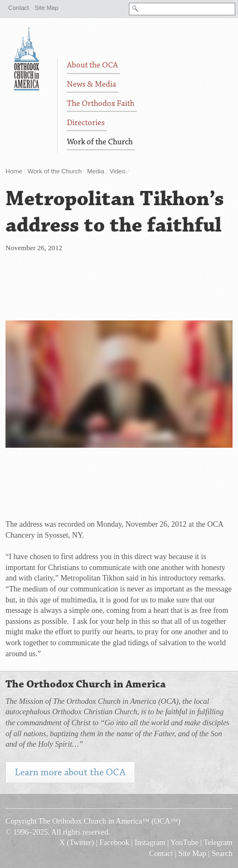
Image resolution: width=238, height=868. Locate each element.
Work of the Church (55, 171)
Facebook (114, 842)
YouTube (185, 842)
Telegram (218, 842)
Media (96, 171)
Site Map (46, 8)
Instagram (150, 842)
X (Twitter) (76, 842)
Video (118, 171)
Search (222, 853)
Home (14, 171)
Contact (19, 8)
